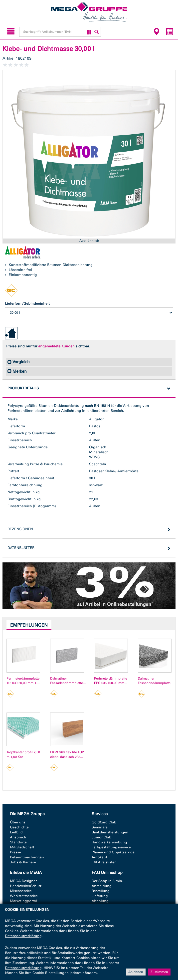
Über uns (18, 822)
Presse (15, 852)
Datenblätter (21, 548)
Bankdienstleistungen (110, 832)
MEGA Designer (23, 881)
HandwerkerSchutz (26, 886)
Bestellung (101, 891)
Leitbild (16, 832)
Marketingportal (23, 901)
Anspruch (18, 837)
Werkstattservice (24, 896)
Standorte (18, 842)
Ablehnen (136, 972)
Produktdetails (23, 388)
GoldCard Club (104, 822)
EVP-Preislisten (104, 862)
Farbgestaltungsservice (111, 847)
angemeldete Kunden (56, 346)
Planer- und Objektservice (113, 852)
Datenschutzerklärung (23, 936)
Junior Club (101, 837)
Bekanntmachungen (27, 857)
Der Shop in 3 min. (107, 881)
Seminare (100, 827)
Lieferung (100, 896)
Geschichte (19, 827)
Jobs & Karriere (23, 862)
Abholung (100, 901)
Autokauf (99, 857)
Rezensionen (20, 529)
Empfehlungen (29, 625)
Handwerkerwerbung (109, 842)
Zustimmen (159, 972)
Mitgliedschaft (22, 847)
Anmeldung (102, 886)
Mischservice (21, 891)
